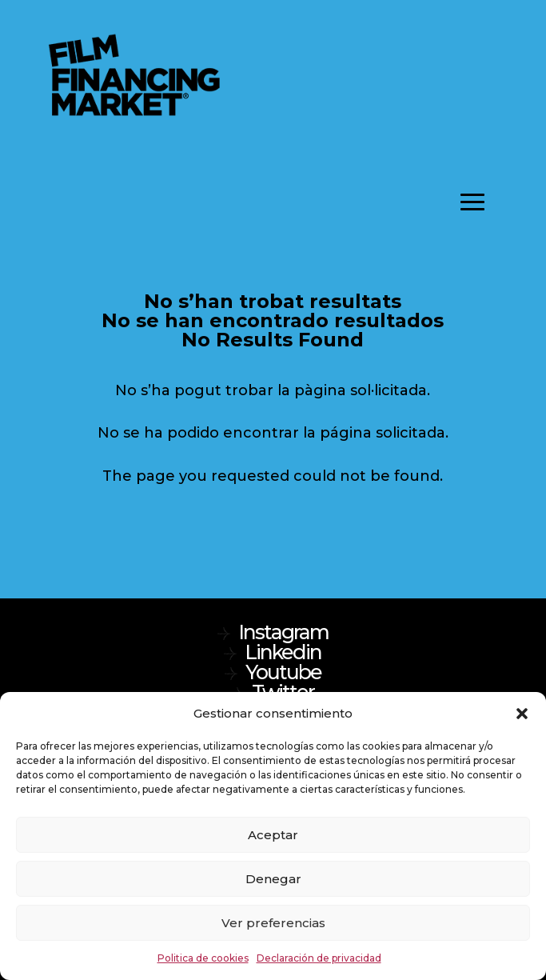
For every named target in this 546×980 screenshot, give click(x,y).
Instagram (283, 632)
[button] (522, 714)
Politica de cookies (203, 958)
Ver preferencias (273, 923)
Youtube (283, 672)
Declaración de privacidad (319, 958)
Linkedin (283, 652)
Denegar (273, 879)
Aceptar (273, 835)
